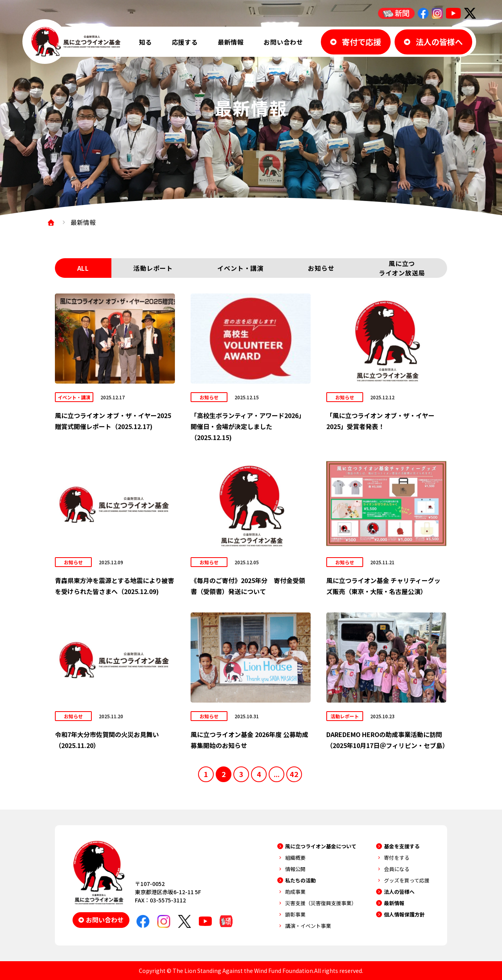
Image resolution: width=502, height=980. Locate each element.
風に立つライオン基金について (321, 846)
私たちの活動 (300, 880)
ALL (83, 268)
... (277, 774)
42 (294, 774)
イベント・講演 (240, 268)
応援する (185, 42)
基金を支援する (402, 846)
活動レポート (153, 268)
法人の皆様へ (399, 892)
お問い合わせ (283, 42)
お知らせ (321, 268)
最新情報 (231, 42)
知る (146, 42)
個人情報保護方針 (404, 914)
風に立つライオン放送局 (402, 268)
